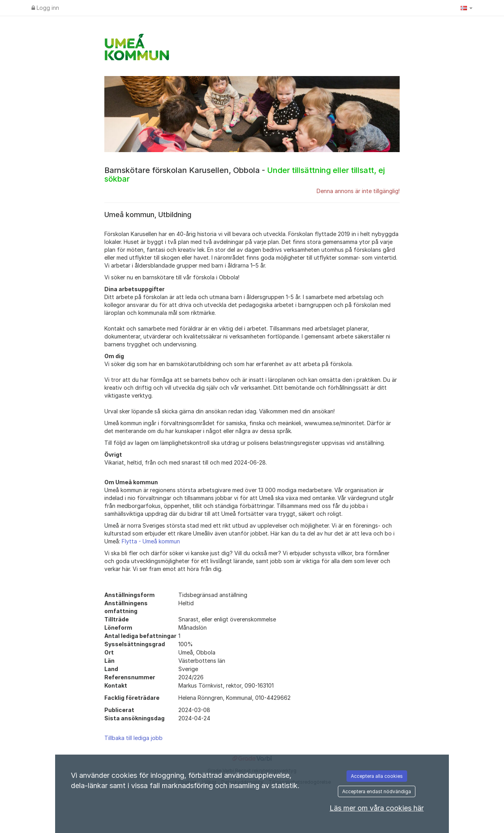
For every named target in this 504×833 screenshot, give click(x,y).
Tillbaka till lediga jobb (133, 738)
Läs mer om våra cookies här (377, 808)
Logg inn (45, 8)
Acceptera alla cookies (377, 776)
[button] (467, 8)
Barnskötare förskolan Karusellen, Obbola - (245, 175)
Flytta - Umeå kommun (151, 541)
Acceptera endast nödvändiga (377, 791)
